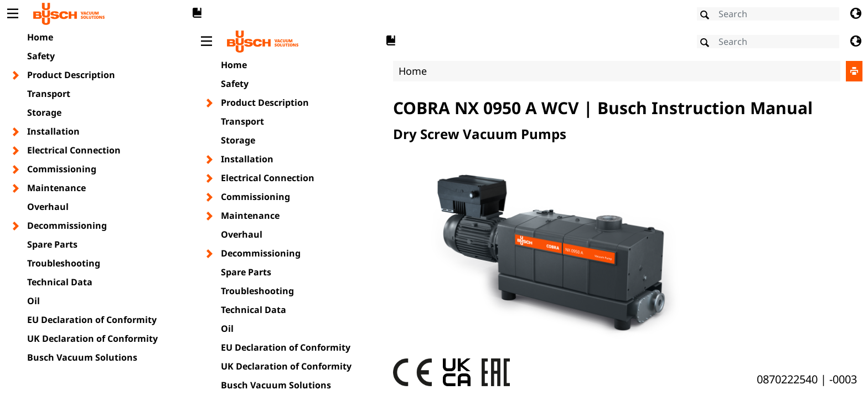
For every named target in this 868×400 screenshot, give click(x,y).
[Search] (768, 14)
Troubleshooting (64, 263)
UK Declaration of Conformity (92, 339)
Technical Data (60, 282)
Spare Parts (52, 244)
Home (40, 37)
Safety (41, 56)
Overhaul (48, 207)
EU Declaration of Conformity (92, 320)
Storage (44, 112)
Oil (33, 301)
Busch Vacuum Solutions (82, 357)
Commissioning (62, 169)
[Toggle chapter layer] (16, 75)
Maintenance (56, 188)
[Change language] (856, 14)
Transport (49, 94)
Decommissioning (67, 225)
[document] (531, 212)
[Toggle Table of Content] (12, 14)
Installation (53, 131)
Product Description (71, 75)
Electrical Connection (74, 150)
